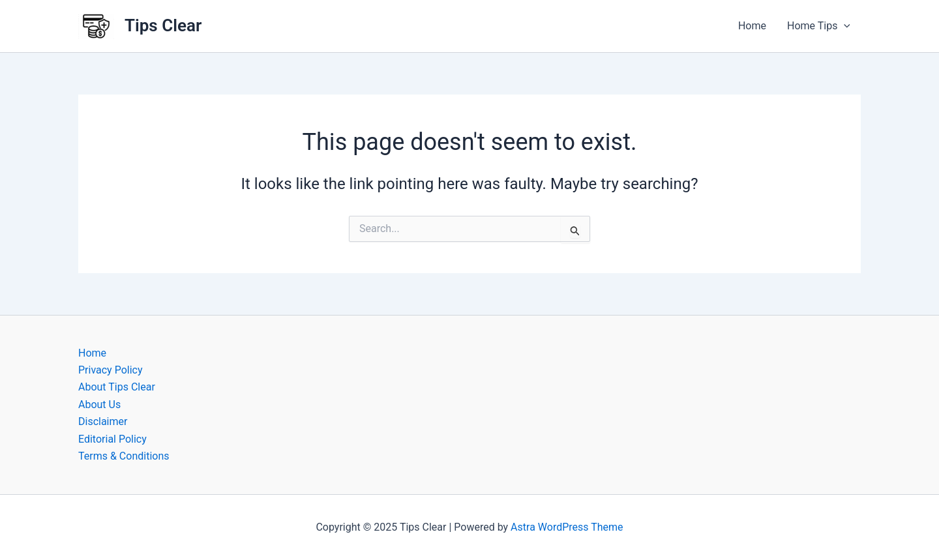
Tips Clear (163, 25)
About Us (99, 405)
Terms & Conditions (124, 456)
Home (752, 26)
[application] (844, 26)
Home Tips (819, 26)
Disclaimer (103, 421)
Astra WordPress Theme (567, 527)
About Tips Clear (117, 387)
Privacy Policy (111, 370)
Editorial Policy (112, 439)
